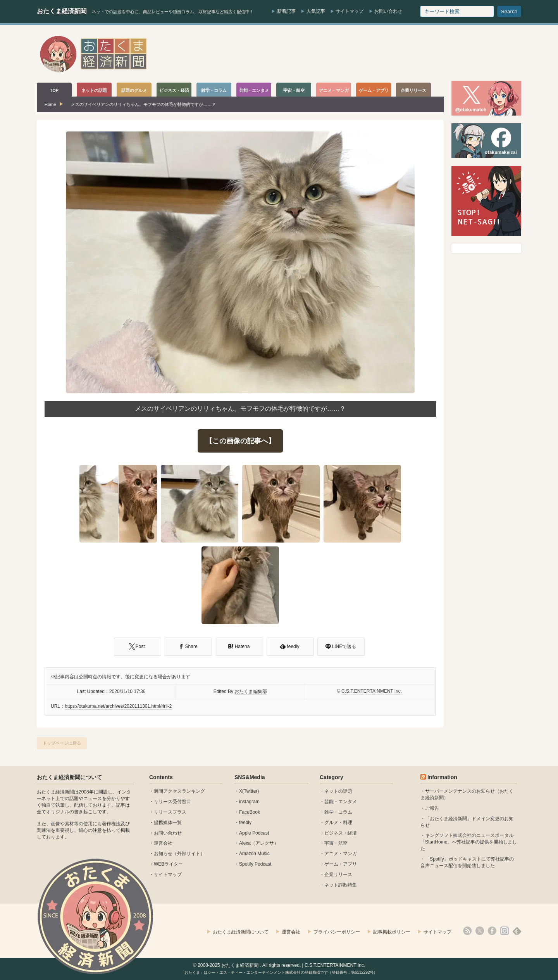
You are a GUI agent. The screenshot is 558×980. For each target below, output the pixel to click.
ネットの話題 (338, 791)
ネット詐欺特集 (341, 885)
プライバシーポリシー (337, 932)
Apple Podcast (254, 833)
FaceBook (250, 812)
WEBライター (168, 864)
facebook (492, 931)
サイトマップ (350, 11)
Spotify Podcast (255, 864)
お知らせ (163, 854)
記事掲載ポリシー (392, 932)
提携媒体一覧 (168, 823)
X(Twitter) (249, 791)
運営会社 (163, 843)
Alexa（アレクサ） (259, 843)
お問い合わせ (388, 11)
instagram (249, 802)
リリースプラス (170, 812)
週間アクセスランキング (179, 791)
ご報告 (432, 808)
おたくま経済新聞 (62, 11)
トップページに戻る (62, 743)
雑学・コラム (338, 812)
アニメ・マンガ (341, 854)
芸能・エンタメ (341, 802)
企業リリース (338, 875)
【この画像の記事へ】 (240, 441)
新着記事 (286, 11)
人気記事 (316, 11)
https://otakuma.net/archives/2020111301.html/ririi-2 (118, 706)
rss (467, 931)
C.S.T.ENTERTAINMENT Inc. (372, 691)
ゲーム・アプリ (341, 864)
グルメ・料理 (338, 823)
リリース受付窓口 (172, 802)
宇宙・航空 (336, 843)
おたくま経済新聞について (69, 777)
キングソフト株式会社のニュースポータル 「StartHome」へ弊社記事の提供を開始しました (469, 842)
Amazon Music (254, 854)
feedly (245, 823)
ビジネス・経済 (341, 833)
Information (442, 777)
